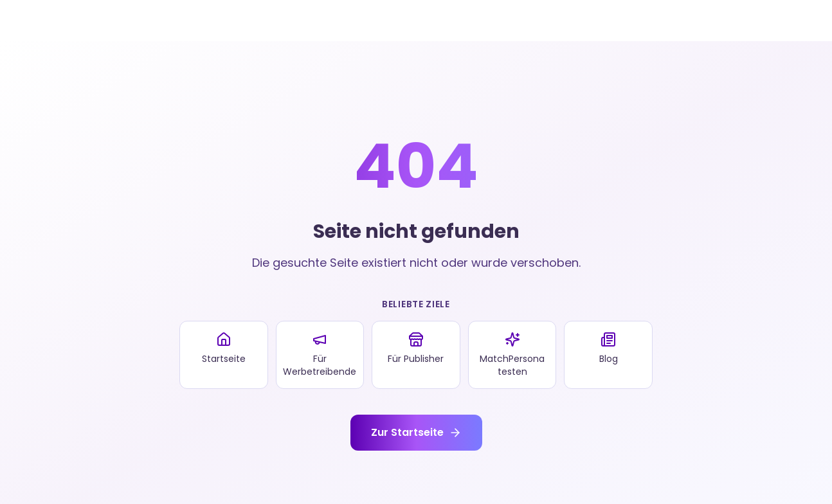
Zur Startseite (416, 432)
